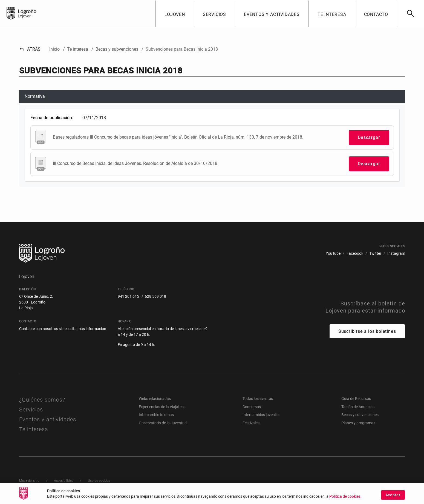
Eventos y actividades (48, 419)
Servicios (31, 409)
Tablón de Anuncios (358, 407)
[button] (175, 13)
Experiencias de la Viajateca (162, 407)
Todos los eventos (258, 399)
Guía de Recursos (356, 399)
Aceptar (393, 495)
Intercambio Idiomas (156, 415)
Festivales (251, 423)
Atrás (30, 49)
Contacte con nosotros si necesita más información (63, 329)
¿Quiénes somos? (42, 400)
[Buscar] (410, 13)
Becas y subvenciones (360, 415)
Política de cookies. (345, 497)
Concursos (252, 407)
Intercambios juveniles (261, 415)
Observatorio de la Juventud (163, 423)
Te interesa (34, 429)
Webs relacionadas (155, 399)
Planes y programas (358, 423)
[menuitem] (333, 254)
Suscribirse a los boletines (367, 331)
